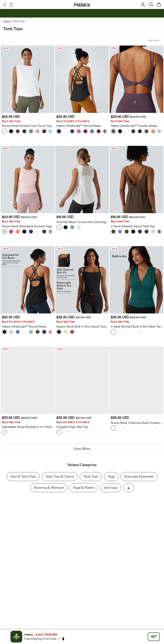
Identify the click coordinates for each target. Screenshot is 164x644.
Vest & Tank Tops (23, 473)
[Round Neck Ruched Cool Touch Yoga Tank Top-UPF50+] (28, 79)
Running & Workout (49, 484)
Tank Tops (91, 473)
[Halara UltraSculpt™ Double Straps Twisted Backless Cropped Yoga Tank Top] (136, 79)
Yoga (111, 473)
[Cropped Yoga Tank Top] (82, 380)
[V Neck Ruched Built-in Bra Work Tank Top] (136, 280)
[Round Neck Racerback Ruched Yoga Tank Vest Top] (28, 179)
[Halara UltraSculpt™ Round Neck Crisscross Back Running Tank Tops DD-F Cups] (28, 280)
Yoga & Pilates (84, 484)
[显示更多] (129, 484)
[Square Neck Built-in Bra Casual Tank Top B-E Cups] (82, 280)
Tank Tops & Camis (60, 473)
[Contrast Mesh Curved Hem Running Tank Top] (82, 179)
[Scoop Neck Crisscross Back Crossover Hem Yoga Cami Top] (136, 380)
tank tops (111, 484)
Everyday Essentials (139, 473)
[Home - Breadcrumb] (8, 21)
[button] (5, 5)
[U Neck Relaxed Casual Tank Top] (136, 179)
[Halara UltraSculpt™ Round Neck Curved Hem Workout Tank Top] (82, 79)
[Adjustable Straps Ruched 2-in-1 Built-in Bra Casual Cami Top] (28, 380)
